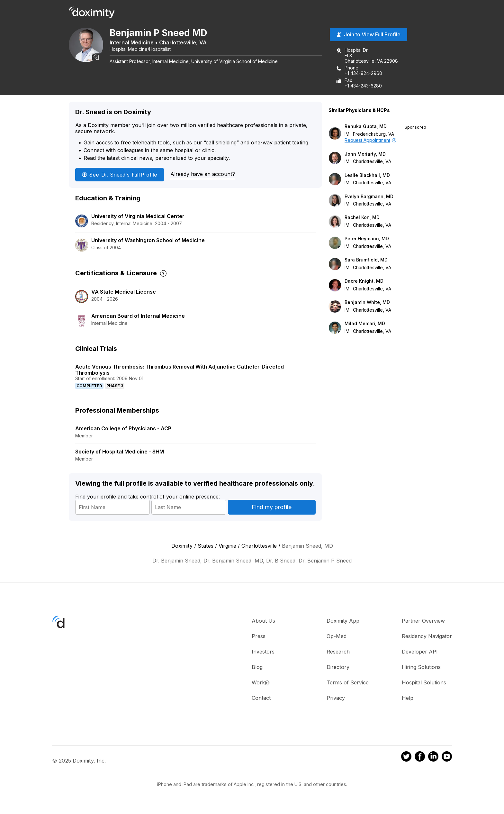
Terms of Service (348, 683)
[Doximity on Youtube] (447, 758)
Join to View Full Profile (369, 35)
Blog (257, 668)
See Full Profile (120, 175)
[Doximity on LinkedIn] (433, 758)
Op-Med (337, 637)
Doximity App (343, 621)
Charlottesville (182, 43)
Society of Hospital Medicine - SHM (120, 452)
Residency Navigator (427, 637)
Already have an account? (203, 175)
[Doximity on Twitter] (406, 758)
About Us (263, 621)
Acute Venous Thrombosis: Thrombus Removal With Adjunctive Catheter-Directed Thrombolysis (180, 370)
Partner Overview (423, 621)
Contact (261, 699)
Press (259, 637)
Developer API (420, 652)
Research (338, 652)
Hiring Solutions (421, 668)
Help (408, 699)
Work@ (261, 683)
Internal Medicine (136, 43)
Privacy (336, 699)
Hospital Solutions (424, 683)
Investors (263, 652)
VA (207, 43)
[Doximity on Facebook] (420, 758)
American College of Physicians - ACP (123, 429)
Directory (338, 668)
